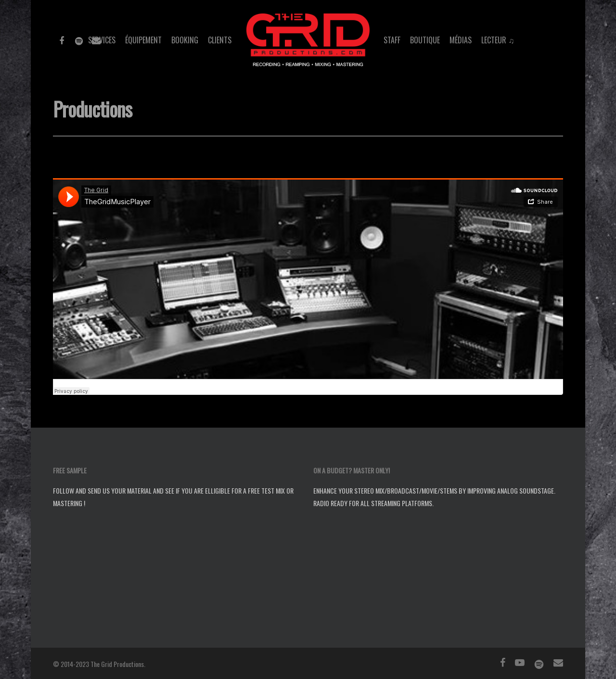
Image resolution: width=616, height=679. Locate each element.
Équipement (143, 40)
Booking (185, 40)
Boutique (425, 40)
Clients (220, 40)
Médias (461, 40)
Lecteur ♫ (498, 40)
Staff (392, 40)
